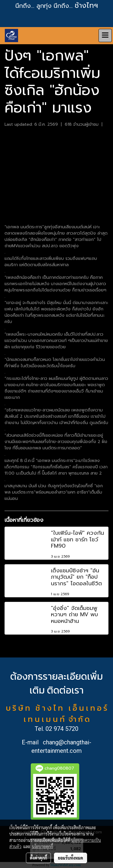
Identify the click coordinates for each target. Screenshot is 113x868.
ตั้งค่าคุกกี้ (38, 858)
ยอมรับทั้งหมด (71, 858)
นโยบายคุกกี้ (42, 846)
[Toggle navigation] (105, 35)
